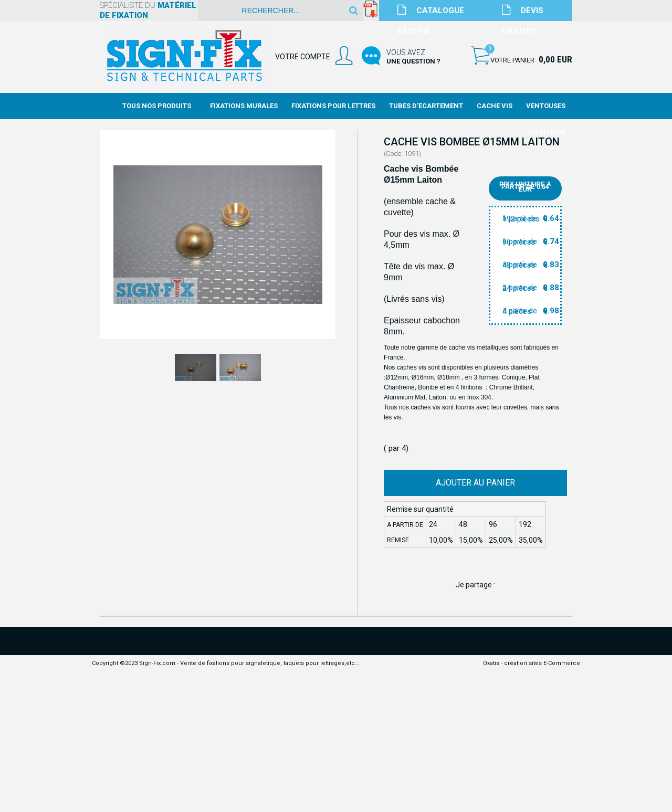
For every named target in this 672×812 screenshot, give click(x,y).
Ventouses (546, 106)
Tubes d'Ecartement (426, 106)
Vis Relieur (546, 132)
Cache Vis (495, 106)
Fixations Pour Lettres (333, 106)
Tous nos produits (157, 106)
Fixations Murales (244, 106)
